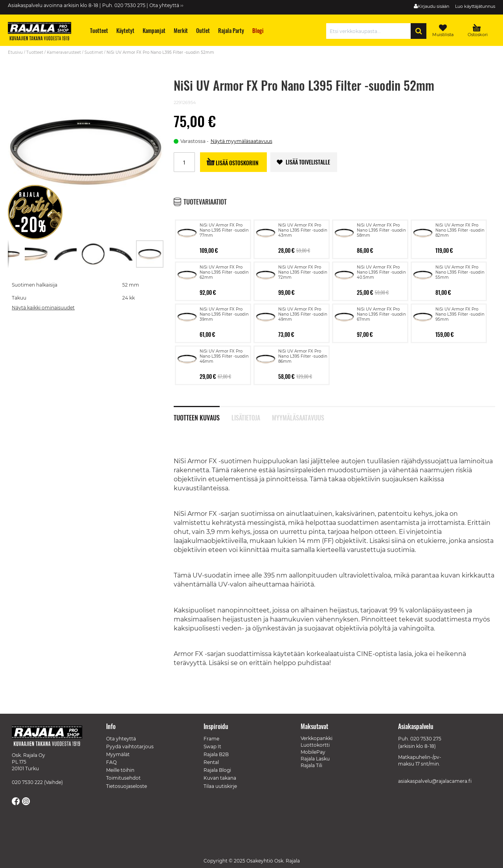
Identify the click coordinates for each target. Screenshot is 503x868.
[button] (37, 254)
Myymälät (118, 754)
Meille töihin (120, 770)
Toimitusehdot (123, 778)
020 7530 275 (426, 739)
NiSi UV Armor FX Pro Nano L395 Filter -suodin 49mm (303, 314)
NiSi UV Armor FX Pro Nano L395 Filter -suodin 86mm (303, 356)
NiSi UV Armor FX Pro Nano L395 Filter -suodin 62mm (224, 272)
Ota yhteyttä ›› (166, 5)
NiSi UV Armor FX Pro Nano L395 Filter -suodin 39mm (224, 314)
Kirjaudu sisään (433, 6)
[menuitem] (99, 30)
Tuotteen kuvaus (197, 417)
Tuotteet (35, 52)
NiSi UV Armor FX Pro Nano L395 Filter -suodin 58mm (381, 230)
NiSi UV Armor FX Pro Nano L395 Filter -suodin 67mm (381, 314)
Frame (211, 739)
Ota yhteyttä (121, 739)
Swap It (212, 746)
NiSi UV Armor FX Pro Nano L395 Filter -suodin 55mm (460, 272)
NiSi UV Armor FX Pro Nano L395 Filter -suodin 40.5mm (381, 272)
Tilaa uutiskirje (220, 786)
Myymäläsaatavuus (298, 417)
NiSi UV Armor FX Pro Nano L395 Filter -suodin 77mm (224, 230)
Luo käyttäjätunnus (475, 6)
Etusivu (15, 52)
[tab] (203, 413)
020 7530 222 (27, 782)
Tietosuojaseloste (127, 786)
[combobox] (370, 31)
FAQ (111, 762)
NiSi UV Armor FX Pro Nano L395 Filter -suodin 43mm (303, 230)
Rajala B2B (216, 754)
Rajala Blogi (217, 770)
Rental (211, 762)
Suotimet (94, 52)
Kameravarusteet (64, 52)
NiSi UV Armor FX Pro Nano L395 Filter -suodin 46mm (224, 356)
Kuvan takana (220, 778)
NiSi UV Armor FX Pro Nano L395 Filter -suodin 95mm (460, 314)
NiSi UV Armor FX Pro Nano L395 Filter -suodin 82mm (460, 230)
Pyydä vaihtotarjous (130, 746)
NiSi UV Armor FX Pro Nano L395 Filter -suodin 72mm (303, 272)
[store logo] (43, 32)
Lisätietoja (246, 417)
